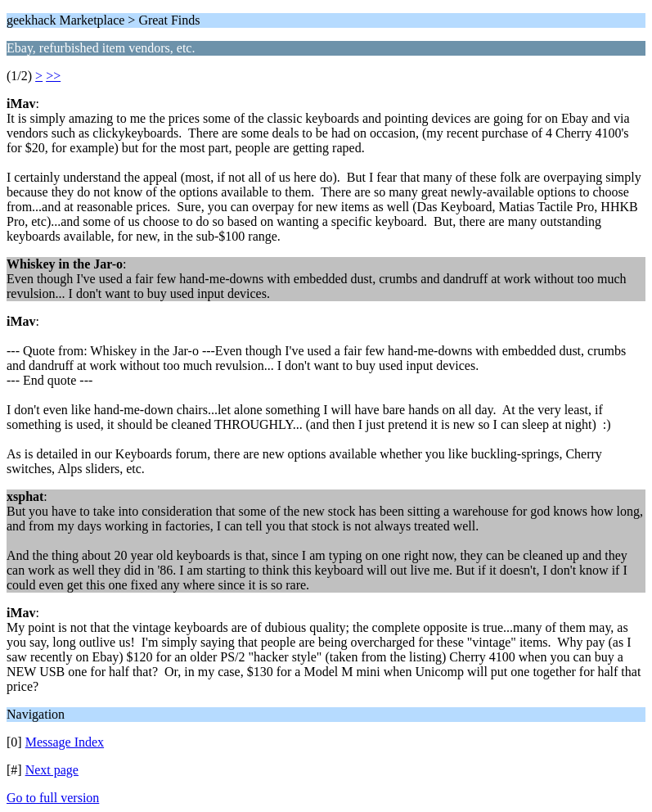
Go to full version (53, 798)
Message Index (65, 742)
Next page (52, 770)
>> (53, 76)
